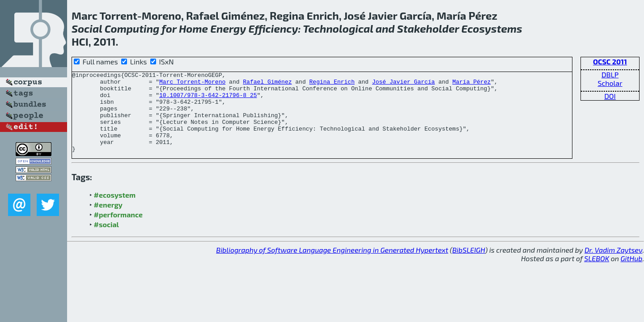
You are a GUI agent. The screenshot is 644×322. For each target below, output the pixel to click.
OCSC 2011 (610, 61)
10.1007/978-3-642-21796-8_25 (208, 100)
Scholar (610, 83)
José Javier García (403, 84)
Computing (132, 28)
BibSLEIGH (468, 266)
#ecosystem (115, 211)
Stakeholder (428, 28)
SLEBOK (597, 274)
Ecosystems (492, 28)
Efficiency (273, 28)
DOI (610, 96)
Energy (228, 28)
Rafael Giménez (267, 84)
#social (106, 240)
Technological (338, 28)
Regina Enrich (332, 84)
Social (87, 28)
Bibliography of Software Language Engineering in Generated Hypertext (332, 266)
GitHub (632, 274)
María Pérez (471, 84)
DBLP (610, 74)
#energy (108, 221)
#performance (118, 231)
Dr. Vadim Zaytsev (613, 266)
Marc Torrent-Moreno (192, 84)
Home (193, 28)
